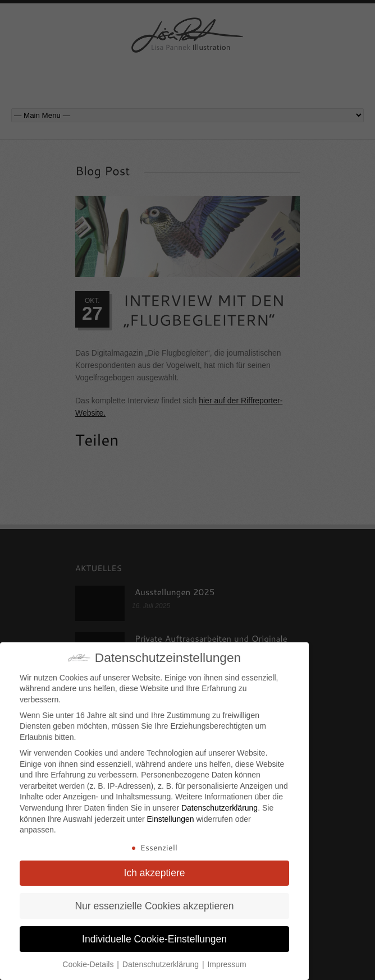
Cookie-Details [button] (89, 959)
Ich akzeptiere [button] (155, 867)
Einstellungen (170, 813)
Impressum (227, 959)
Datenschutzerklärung (219, 802)
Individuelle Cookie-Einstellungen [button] (154, 933)
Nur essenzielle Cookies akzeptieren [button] (154, 900)
